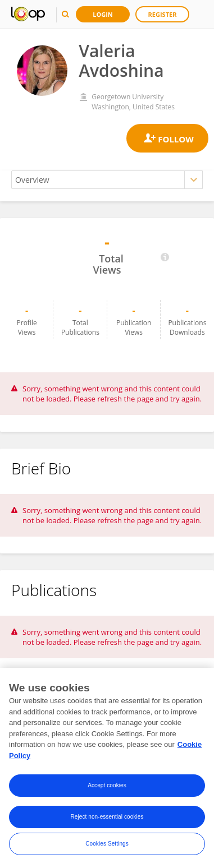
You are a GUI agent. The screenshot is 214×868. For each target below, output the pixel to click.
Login (103, 14)
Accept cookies (107, 788)
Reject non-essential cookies (107, 819)
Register (163, 14)
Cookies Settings (107, 846)
